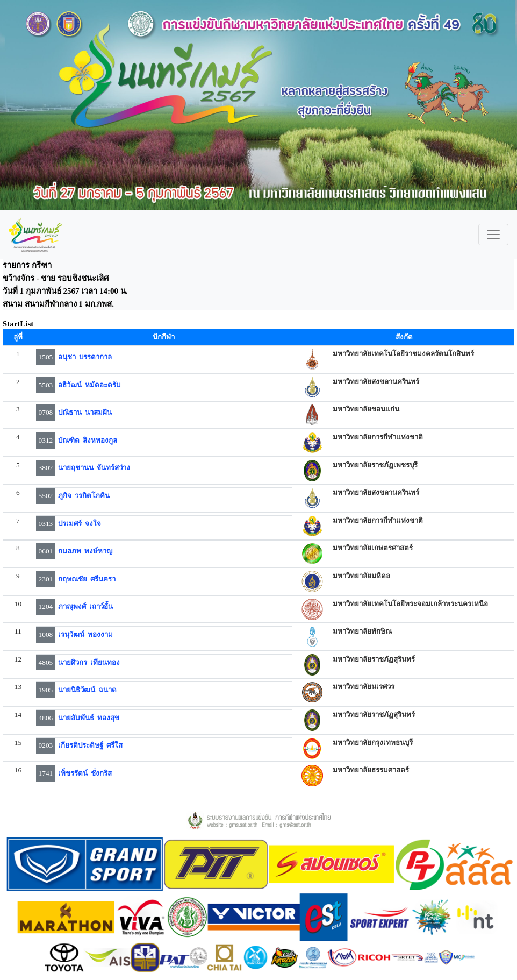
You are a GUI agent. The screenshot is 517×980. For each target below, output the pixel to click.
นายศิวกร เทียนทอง (89, 662)
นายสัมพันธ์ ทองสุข (89, 718)
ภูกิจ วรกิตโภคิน (84, 496)
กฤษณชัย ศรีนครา (87, 579)
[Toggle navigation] (493, 235)
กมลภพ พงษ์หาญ (85, 551)
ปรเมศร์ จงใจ (80, 524)
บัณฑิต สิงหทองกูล (88, 440)
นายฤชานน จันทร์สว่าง (94, 468)
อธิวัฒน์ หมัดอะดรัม (90, 385)
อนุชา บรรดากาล (85, 357)
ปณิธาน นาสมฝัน (85, 412)
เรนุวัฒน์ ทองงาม (86, 634)
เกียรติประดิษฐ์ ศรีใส (91, 745)
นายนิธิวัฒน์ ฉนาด (88, 690)
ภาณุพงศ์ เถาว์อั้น (86, 606)
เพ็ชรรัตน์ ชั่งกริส (85, 773)
